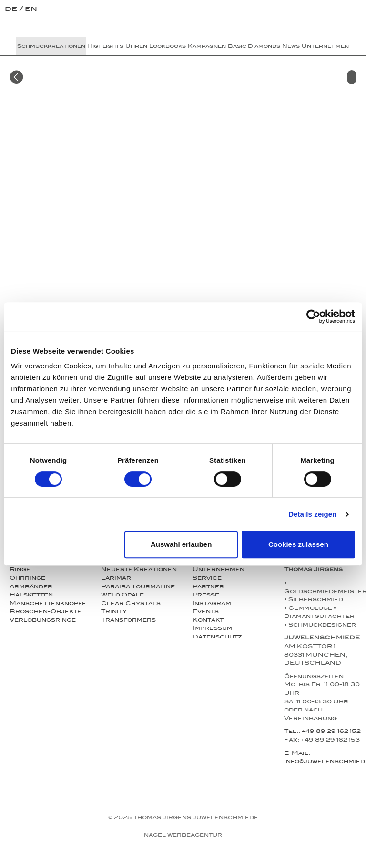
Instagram (212, 604)
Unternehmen (325, 47)
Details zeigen (312, 514)
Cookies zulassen (298, 544)
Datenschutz (217, 638)
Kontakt (208, 621)
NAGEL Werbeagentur (183, 836)
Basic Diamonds (254, 47)
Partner (208, 587)
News (291, 47)
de (12, 10)
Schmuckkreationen (51, 47)
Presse (206, 596)
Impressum (213, 629)
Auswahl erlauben (181, 544)
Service (207, 579)
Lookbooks (168, 47)
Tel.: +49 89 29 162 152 (322, 732)
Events (206, 612)
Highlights (105, 47)
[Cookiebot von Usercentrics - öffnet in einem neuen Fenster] (313, 316)
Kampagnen (207, 47)
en (31, 10)
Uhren (136, 47)
